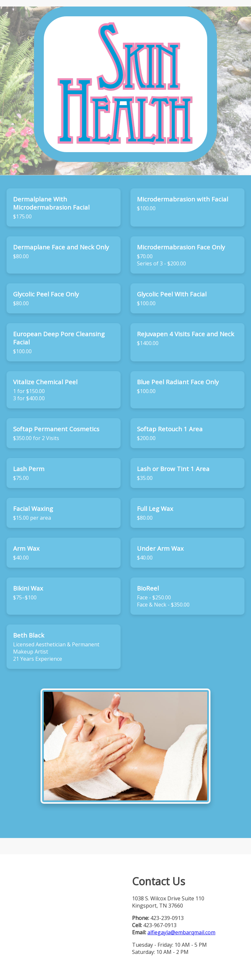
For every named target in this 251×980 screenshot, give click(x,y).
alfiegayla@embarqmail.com (181, 932)
